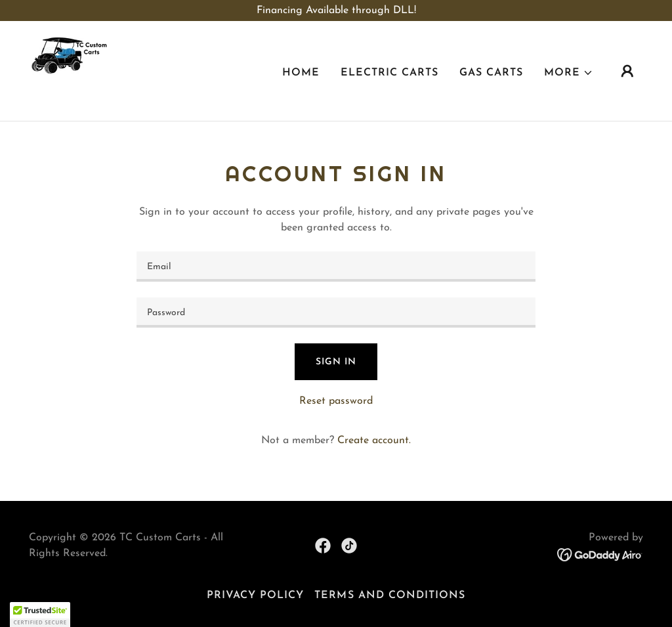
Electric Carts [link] (389, 73)
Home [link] (301, 73)
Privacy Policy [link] (255, 595)
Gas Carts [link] (491, 73)
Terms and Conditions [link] (389, 595)
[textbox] (336, 267)
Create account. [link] (374, 441)
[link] (70, 70)
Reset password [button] (336, 401)
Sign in (336, 362)
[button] (569, 73)
